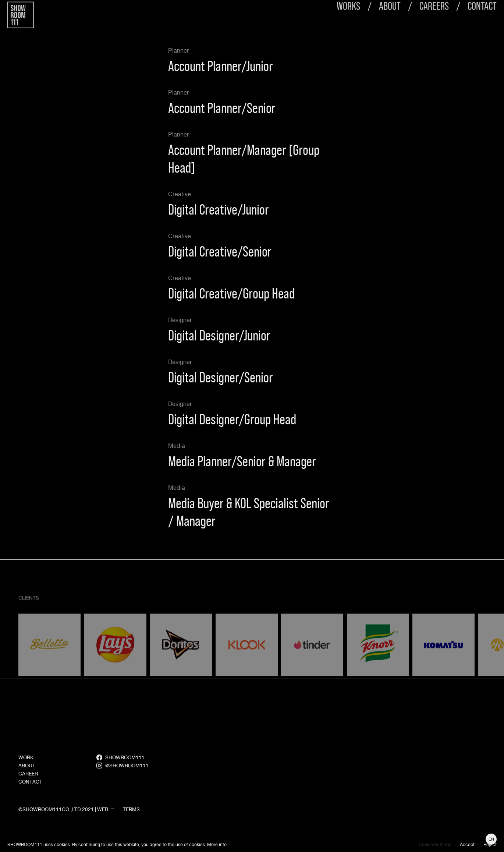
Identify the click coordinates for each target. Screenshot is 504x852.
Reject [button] (490, 845)
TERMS (131, 825)
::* (112, 825)
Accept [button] (467, 845)
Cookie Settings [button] (435, 845)
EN (491, 839)
